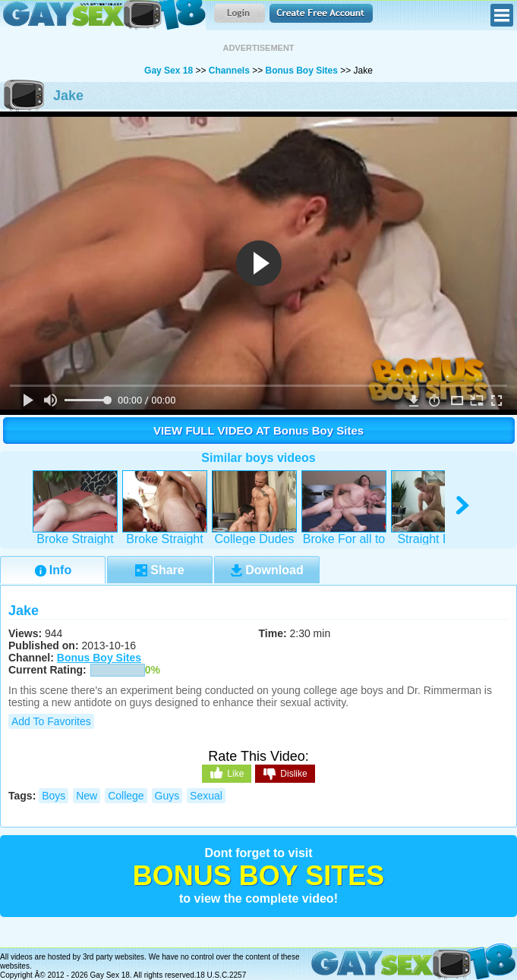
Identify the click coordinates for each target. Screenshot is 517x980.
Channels (229, 71)
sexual (206, 796)
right (463, 506)
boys (54, 796)
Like (227, 773)
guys (167, 796)
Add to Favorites (51, 721)
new (87, 796)
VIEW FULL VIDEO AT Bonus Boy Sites (258, 430)
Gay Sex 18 (103, 15)
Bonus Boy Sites (302, 71)
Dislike (285, 774)
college (126, 796)
